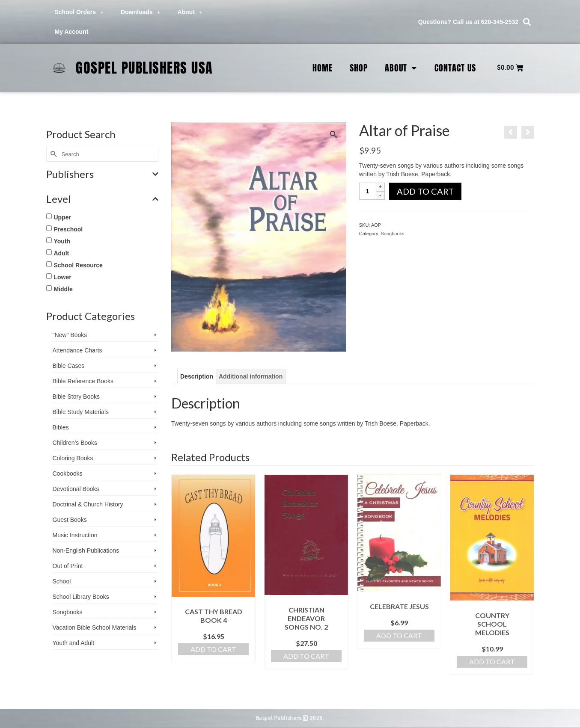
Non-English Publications (86, 550)
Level (103, 199)
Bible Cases (69, 366)
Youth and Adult (74, 643)
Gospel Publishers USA (144, 68)
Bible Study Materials (81, 412)
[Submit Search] (53, 154)
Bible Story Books (76, 397)
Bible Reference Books (83, 381)
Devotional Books (76, 489)
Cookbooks (68, 473)
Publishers (103, 174)
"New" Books (70, 335)
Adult (62, 253)
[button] (527, 22)
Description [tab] (197, 376)
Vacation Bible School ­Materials (95, 627)
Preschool (68, 229)
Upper (62, 217)
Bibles (61, 427)
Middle (63, 289)
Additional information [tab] (251, 376)
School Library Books (81, 597)
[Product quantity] (368, 191)
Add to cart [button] (213, 649)
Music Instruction (75, 535)
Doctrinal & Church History (88, 504)
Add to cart (425, 191)
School (62, 581)
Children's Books (75, 443)
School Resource (78, 265)
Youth (62, 241)
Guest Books (70, 520)
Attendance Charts (77, 350)
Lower (63, 277)
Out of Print (68, 566)
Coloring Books (73, 458)
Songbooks (393, 234)
